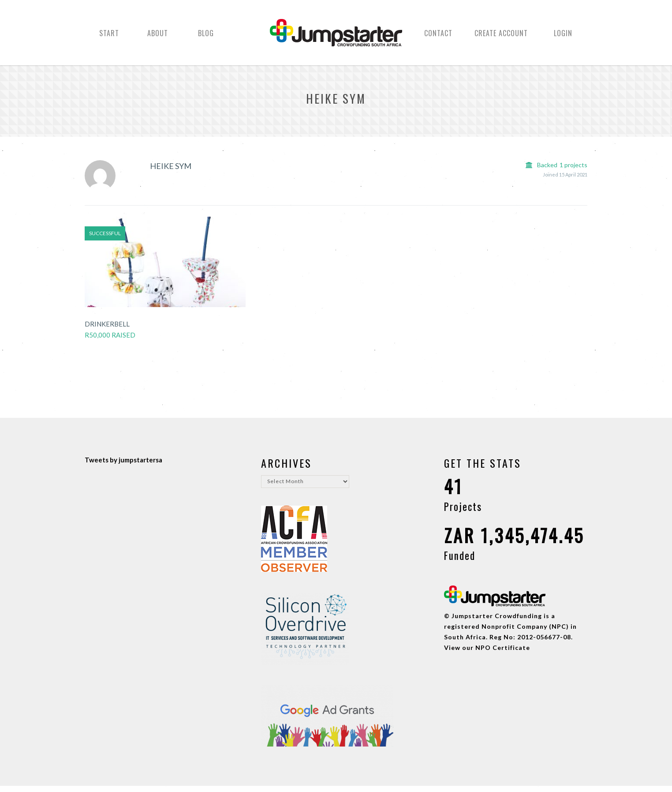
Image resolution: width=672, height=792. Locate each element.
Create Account (501, 37)
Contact (438, 37)
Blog (206, 37)
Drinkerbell (107, 330)
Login (563, 37)
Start (109, 37)
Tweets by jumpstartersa (123, 466)
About (158, 37)
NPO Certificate (503, 654)
